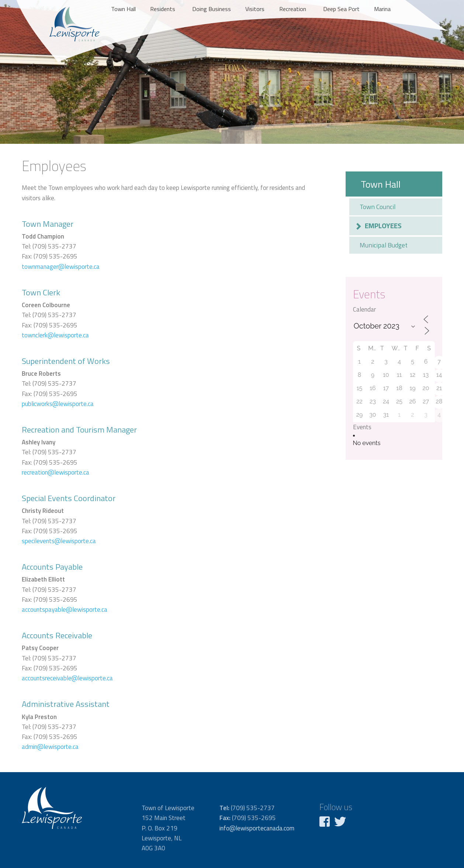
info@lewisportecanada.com (257, 828)
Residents (163, 9)
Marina (382, 9)
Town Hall (123, 9)
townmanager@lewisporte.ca (61, 267)
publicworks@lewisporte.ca (58, 404)
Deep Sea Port (341, 9)
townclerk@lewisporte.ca (55, 335)
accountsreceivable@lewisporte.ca (67, 678)
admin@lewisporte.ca (50, 747)
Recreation (293, 9)
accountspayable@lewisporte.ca (65, 610)
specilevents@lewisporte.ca (59, 541)
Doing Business (212, 9)
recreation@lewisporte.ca (56, 472)
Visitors (255, 9)
